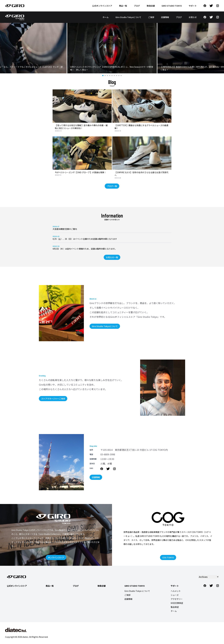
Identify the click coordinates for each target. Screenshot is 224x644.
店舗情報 (165, 17)
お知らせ (193, 17)
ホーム (106, 17)
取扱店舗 (151, 6)
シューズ (175, 595)
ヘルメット (176, 591)
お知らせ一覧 (112, 257)
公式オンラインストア (102, 6)
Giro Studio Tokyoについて (128, 17)
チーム (174, 611)
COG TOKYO (168, 557)
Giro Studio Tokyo (172, 6)
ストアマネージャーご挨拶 (53, 399)
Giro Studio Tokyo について (137, 591)
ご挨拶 (151, 17)
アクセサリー (177, 599)
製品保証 (175, 607)
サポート (193, 6)
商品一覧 (123, 6)
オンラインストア (56, 557)
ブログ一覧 (112, 186)
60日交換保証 (177, 603)
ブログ (137, 6)
